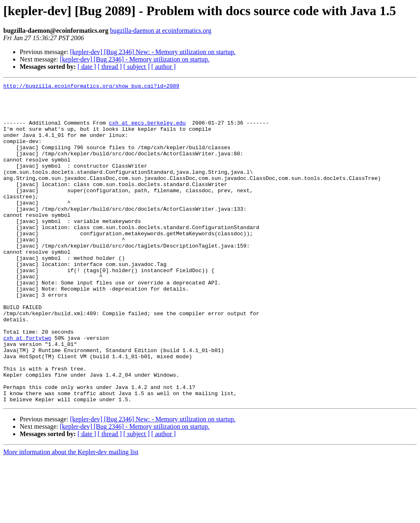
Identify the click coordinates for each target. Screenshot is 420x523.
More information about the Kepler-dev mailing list (71, 516)
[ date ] (87, 67)
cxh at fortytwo (27, 389)
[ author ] (164, 67)
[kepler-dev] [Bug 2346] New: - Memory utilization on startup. (153, 52)
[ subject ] (137, 67)
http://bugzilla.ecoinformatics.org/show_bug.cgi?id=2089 (91, 87)
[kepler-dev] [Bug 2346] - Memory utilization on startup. (135, 59)
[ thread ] (110, 67)
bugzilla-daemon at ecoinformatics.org (161, 31)
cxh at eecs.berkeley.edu (147, 131)
